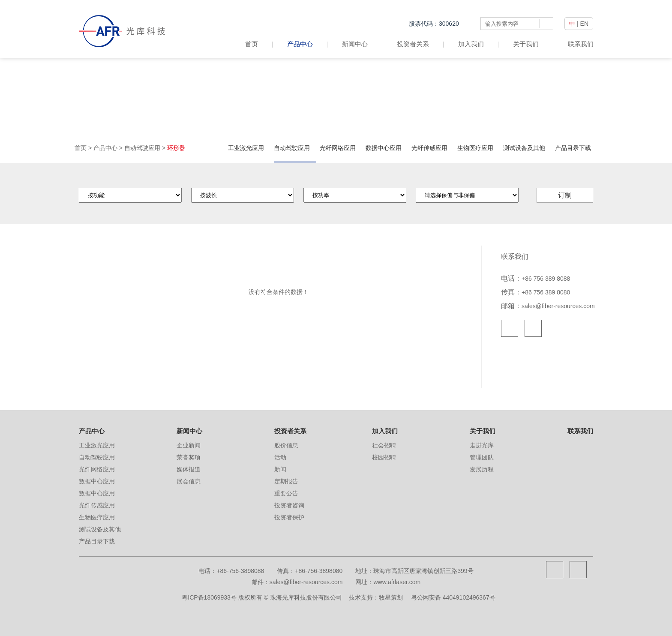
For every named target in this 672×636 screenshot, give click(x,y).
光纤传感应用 (429, 148)
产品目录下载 (573, 148)
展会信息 (189, 481)
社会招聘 (384, 445)
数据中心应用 (384, 148)
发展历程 (482, 469)
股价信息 (286, 445)
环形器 (176, 148)
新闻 (280, 469)
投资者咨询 (289, 505)
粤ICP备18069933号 (209, 597)
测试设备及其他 (524, 148)
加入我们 (471, 44)
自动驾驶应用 (142, 148)
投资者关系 (413, 44)
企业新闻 (189, 445)
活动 (280, 457)
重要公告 (286, 493)
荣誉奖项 (189, 457)
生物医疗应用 (475, 148)
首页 (259, 44)
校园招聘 (384, 457)
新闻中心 (355, 44)
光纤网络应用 (338, 148)
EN (584, 24)
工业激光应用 (246, 148)
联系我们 (581, 44)
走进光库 (482, 445)
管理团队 (482, 457)
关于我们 (526, 44)
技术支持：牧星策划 (376, 597)
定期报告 (286, 481)
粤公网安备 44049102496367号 (453, 597)
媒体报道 (189, 469)
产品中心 (300, 44)
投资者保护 (289, 517)
